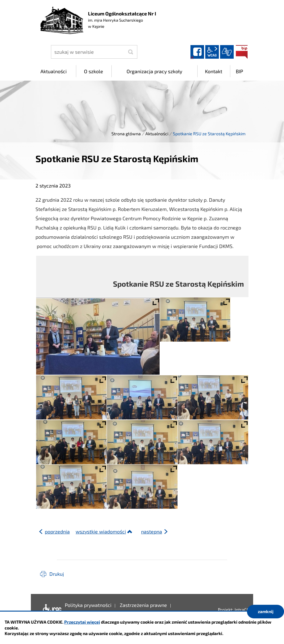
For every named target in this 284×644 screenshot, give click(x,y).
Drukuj (57, 574)
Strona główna (126, 134)
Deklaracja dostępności (51, 610)
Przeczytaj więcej (82, 622)
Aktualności (157, 134)
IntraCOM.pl (246, 610)
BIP (242, 52)
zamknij (266, 611)
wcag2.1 (212, 52)
